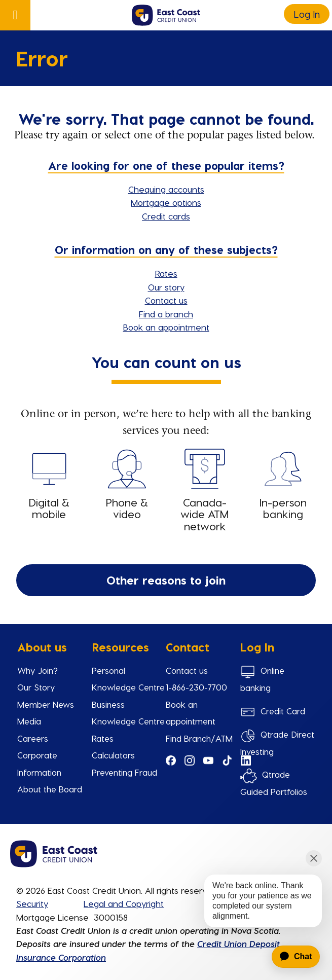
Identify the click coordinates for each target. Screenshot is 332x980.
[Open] (15, 15)
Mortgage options (166, 202)
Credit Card (283, 711)
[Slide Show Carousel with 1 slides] (166, 724)
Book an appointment (166, 327)
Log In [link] (307, 14)
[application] (290, 957)
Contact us (166, 300)
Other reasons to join (166, 580)
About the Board (50, 789)
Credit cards (166, 216)
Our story (166, 287)
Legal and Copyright (124, 903)
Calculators (113, 755)
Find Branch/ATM (199, 738)
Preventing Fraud (124, 772)
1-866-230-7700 (196, 687)
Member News (46, 704)
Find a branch (166, 314)
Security (32, 903)
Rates (166, 273)
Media (29, 721)
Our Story (36, 687)
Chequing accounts (166, 189)
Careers (33, 738)
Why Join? (38, 670)
